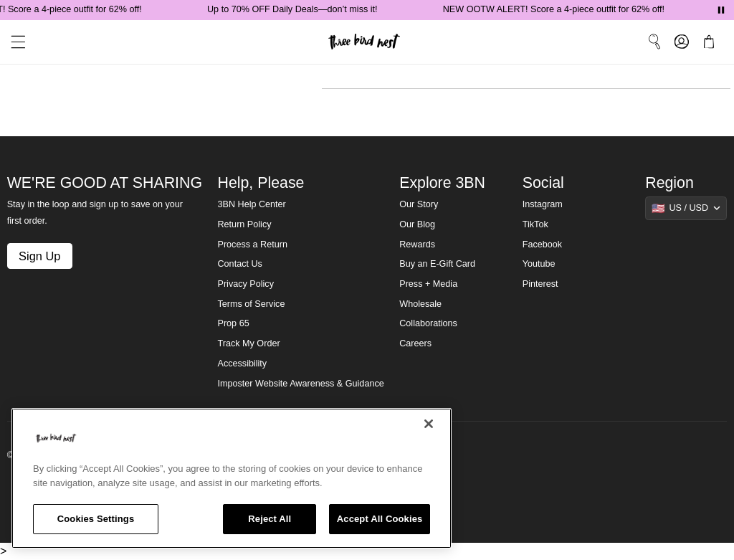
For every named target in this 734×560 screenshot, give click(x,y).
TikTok (535, 224)
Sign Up (39, 256)
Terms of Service (252, 304)
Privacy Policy (246, 284)
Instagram (543, 204)
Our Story (419, 204)
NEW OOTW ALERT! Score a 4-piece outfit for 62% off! (557, 9)
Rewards (417, 245)
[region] (232, 478)
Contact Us (240, 264)
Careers (415, 343)
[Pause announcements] (721, 10)
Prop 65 (234, 323)
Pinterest (540, 284)
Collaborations (428, 323)
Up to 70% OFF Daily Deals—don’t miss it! (295, 9)
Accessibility (243, 364)
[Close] (429, 424)
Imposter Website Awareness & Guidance (301, 384)
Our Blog (417, 224)
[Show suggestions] (686, 208)
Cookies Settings (96, 519)
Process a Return (253, 245)
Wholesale (420, 304)
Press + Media (428, 284)
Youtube (539, 264)
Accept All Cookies (380, 519)
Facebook (542, 245)
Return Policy (245, 224)
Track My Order (249, 343)
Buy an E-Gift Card (437, 264)
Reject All (270, 519)
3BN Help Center (252, 204)
